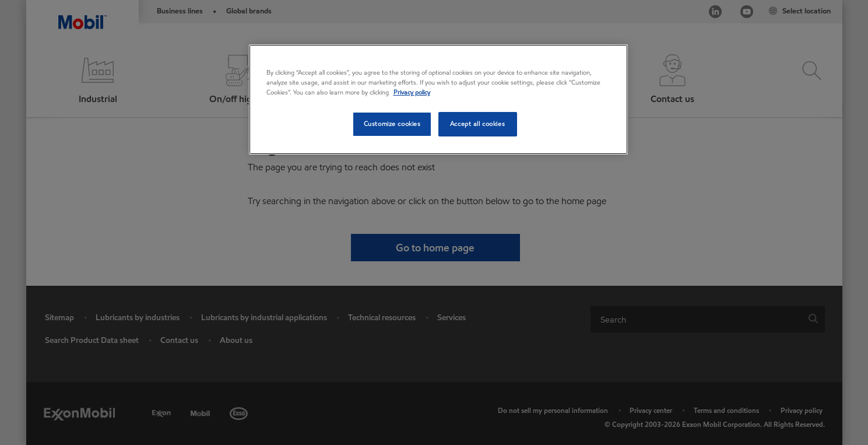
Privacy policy (412, 92)
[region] (438, 99)
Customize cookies (392, 124)
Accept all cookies (477, 124)
